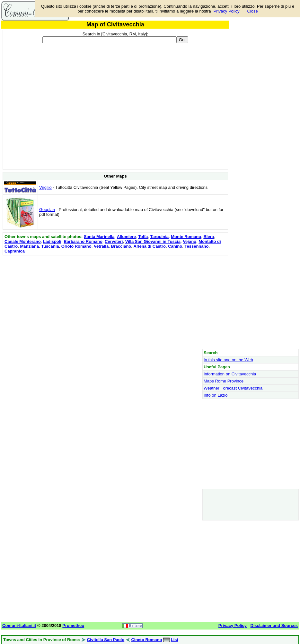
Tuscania (50, 246)
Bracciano (121, 246)
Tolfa (143, 237)
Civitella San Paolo (106, 640)
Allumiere (126, 237)
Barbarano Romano (83, 241)
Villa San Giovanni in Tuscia (153, 241)
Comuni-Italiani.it (19, 626)
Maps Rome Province (224, 381)
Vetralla (101, 246)
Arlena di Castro (150, 246)
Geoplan (47, 210)
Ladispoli (52, 241)
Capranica (15, 251)
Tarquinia (159, 237)
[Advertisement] (115, 302)
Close (253, 11)
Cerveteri (114, 241)
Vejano (190, 241)
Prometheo (73, 626)
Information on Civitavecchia (230, 374)
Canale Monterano (23, 241)
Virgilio (45, 187)
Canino (175, 246)
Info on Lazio (216, 395)
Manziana (29, 246)
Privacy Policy (227, 11)
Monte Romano (186, 237)
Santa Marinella (99, 237)
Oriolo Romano (76, 246)
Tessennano (196, 246)
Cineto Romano (146, 640)
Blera (209, 237)
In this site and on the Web (228, 360)
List (175, 640)
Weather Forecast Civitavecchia (233, 388)
